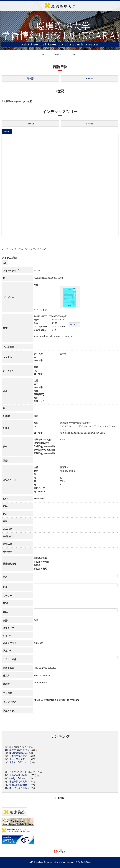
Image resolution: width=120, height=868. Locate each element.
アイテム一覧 (21, 249)
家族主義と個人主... (19, 781)
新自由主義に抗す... (19, 756)
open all (30, 124)
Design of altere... (18, 778)
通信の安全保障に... (19, 759)
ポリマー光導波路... (19, 788)
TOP (42, 54)
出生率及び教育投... (19, 750)
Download (74, 325)
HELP (58, 54)
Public (7, 132)
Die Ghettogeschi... (19, 753)
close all (90, 124)
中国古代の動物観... (19, 785)
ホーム (5, 249)
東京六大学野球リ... (19, 762)
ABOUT (76, 54)
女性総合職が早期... (19, 775)
